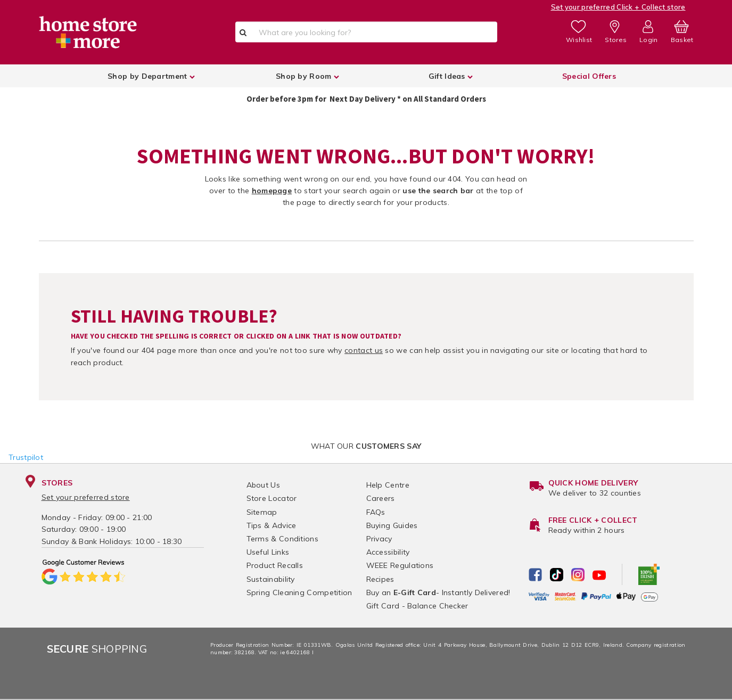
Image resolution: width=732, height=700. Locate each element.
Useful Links (268, 552)
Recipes (380, 579)
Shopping (97, 649)
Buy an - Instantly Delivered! (438, 592)
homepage (272, 191)
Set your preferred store (86, 497)
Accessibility (388, 552)
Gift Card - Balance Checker (417, 606)
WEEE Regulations (400, 565)
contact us (364, 350)
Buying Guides (392, 525)
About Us (263, 485)
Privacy (379, 539)
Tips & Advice (272, 525)
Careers (381, 498)
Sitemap (262, 512)
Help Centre (388, 485)
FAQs (376, 512)
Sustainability (271, 579)
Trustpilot (26, 457)
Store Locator (272, 498)
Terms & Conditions (282, 539)
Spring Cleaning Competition (299, 592)
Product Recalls (275, 565)
